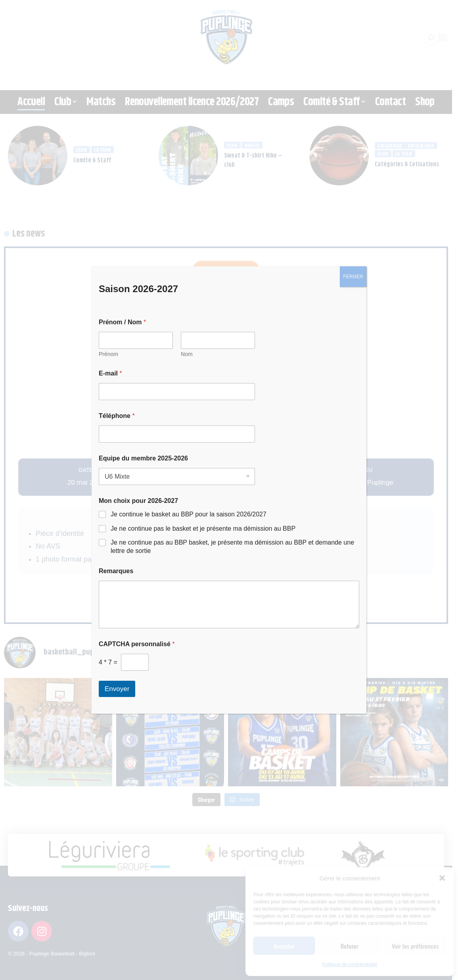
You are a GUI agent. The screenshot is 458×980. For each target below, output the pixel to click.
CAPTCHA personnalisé (137, 644)
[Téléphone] (177, 434)
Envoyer (117, 689)
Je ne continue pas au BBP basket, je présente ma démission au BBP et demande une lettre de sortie (232, 547)
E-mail (110, 373)
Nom (187, 354)
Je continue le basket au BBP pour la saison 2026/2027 (189, 514)
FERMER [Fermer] (353, 277)
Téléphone (117, 416)
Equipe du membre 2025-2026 (143, 458)
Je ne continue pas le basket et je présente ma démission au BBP (203, 529)
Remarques (116, 571)
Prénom (108, 354)
